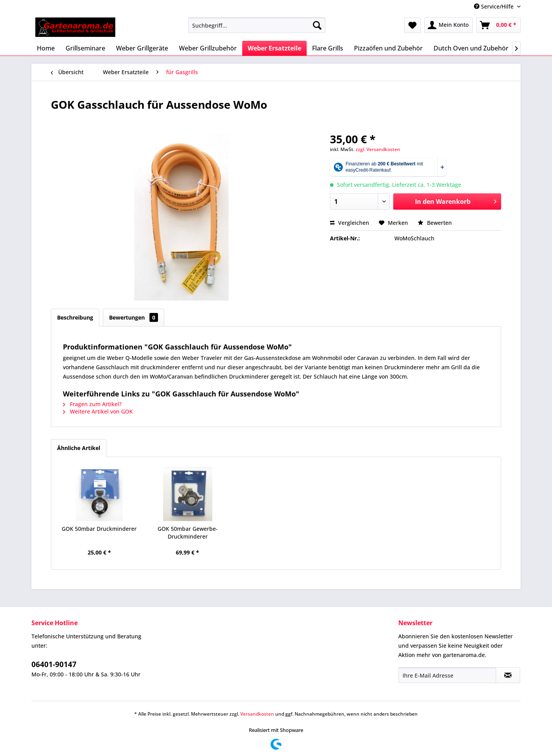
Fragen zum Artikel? (92, 404)
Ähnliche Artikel (79, 448)
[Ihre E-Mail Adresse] (447, 675)
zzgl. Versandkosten (378, 149)
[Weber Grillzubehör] (208, 48)
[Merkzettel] (412, 25)
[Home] (46, 48)
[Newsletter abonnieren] (508, 675)
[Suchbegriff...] (257, 25)
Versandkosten (257, 714)
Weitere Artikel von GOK (98, 411)
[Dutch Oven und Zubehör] (471, 48)
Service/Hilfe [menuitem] (495, 6)
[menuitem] (257, 25)
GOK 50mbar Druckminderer (99, 529)
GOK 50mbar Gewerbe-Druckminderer (188, 533)
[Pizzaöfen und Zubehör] (388, 48)
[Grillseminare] (85, 48)
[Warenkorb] (498, 25)
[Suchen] (317, 25)
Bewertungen (134, 317)
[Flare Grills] (328, 48)
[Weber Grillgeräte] (142, 48)
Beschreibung (75, 317)
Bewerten (435, 223)
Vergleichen (350, 223)
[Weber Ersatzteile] (274, 48)
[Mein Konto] (449, 25)
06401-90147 (54, 664)
